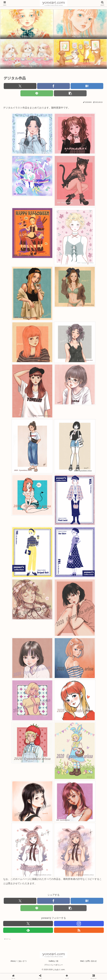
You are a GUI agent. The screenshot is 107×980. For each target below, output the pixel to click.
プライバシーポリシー (53, 965)
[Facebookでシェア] (53, 86)
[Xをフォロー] (28, 924)
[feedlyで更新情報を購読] (28, 930)
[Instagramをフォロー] (79, 924)
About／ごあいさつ (19, 961)
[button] (70, 93)
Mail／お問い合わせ (88, 961)
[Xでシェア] (20, 86)
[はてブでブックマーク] (87, 86)
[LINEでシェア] (37, 93)
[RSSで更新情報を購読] (79, 930)
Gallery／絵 (53, 961)
